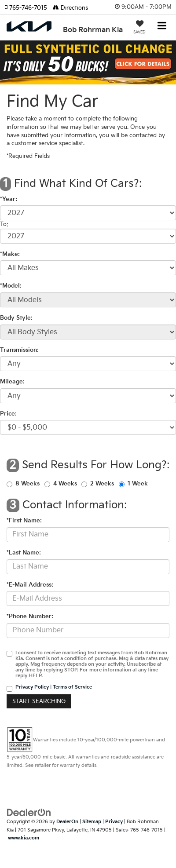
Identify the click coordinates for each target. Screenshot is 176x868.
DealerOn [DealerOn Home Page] (67, 822)
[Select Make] (88, 268)
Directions (70, 8)
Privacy (114, 822)
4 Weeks (65, 484)
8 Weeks (27, 484)
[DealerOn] (29, 813)
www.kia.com (24, 838)
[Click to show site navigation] (162, 27)
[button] (29, 8)
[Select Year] (88, 213)
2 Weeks (102, 484)
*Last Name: (24, 553)
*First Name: (24, 521)
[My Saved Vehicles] (139, 28)
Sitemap (92, 822)
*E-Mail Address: (30, 585)
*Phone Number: (30, 616)
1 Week (138, 484)
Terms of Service (72, 687)
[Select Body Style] (88, 332)
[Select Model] (88, 300)
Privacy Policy (32, 687)
